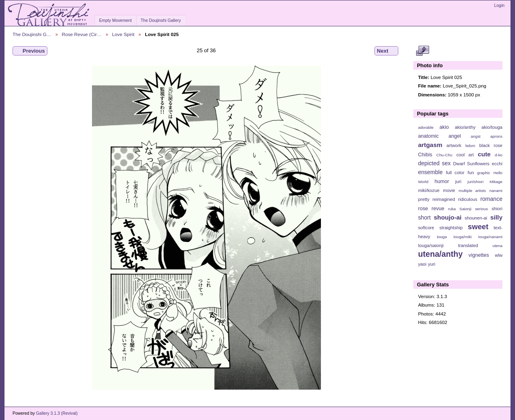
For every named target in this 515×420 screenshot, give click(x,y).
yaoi (422, 264)
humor (442, 181)
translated (468, 245)
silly (496, 217)
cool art (465, 155)
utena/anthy (440, 254)
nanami (496, 191)
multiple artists (472, 191)
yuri (432, 264)
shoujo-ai (448, 217)
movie (449, 190)
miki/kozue (429, 190)
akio (444, 127)
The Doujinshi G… (32, 34)
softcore (426, 228)
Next (386, 51)
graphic (484, 173)
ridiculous (467, 199)
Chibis (425, 155)
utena (497, 246)
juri (458, 181)
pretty (424, 199)
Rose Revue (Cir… (82, 34)
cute (484, 154)
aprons (496, 136)
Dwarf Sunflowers (471, 164)
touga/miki (463, 237)
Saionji (465, 209)
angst (476, 136)
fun (471, 173)
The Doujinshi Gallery (161, 20)
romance (491, 199)
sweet (478, 227)
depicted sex (435, 163)
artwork (454, 145)
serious (481, 209)
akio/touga (492, 127)
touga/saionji (431, 245)
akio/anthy (465, 127)
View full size (422, 51)
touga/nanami (490, 237)
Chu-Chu (444, 155)
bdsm (470, 146)
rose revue (431, 209)
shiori (497, 209)
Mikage (496, 182)
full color (455, 173)
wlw (499, 255)
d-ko (499, 155)
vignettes (479, 255)
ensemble (431, 172)
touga (442, 237)
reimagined (444, 199)
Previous (30, 51)
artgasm (430, 145)
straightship (451, 228)
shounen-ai (476, 218)
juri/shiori (475, 182)
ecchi (497, 164)
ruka (452, 209)
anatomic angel (440, 136)
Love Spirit (123, 34)
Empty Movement (115, 20)
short (424, 217)
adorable (426, 127)
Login (499, 5)
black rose (491, 145)
